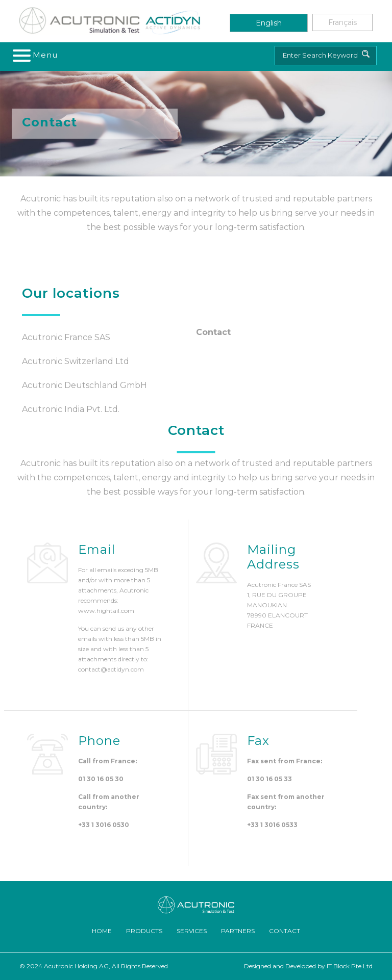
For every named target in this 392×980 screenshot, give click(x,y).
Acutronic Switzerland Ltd (76, 361)
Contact (285, 931)
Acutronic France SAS (66, 337)
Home (102, 931)
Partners (238, 931)
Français (342, 22)
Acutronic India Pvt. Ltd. (71, 409)
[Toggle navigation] (36, 55)
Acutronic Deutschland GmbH (84, 385)
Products (144, 931)
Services (192, 931)
